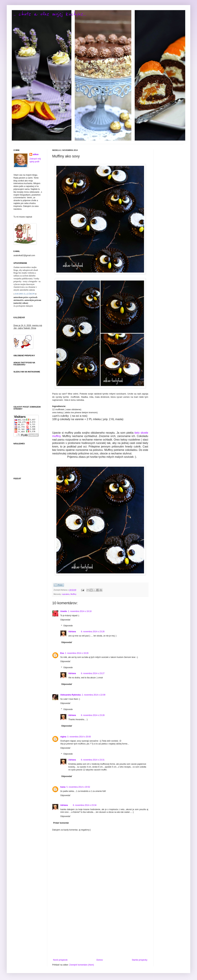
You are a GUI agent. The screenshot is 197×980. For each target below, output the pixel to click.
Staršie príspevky (140, 960)
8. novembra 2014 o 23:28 (93, 715)
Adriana (72, 632)
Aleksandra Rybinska (70, 695)
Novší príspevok (60, 960)
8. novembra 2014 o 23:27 (93, 673)
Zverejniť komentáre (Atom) (82, 965)
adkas (36, 154)
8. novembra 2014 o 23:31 (93, 760)
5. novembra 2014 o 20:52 (78, 787)
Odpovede (68, 626)
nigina (63, 737)
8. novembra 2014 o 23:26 (93, 632)
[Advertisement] (100, 931)
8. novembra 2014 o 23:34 (85, 805)
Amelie (64, 611)
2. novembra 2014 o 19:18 (80, 611)
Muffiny (73, 594)
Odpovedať (65, 620)
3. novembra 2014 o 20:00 (79, 737)
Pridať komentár (61, 823)
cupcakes (66, 594)
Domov (100, 960)
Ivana (63, 787)
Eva (62, 653)
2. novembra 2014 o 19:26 (77, 653)
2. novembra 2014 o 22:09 (93, 695)
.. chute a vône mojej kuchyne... (50, 14)
